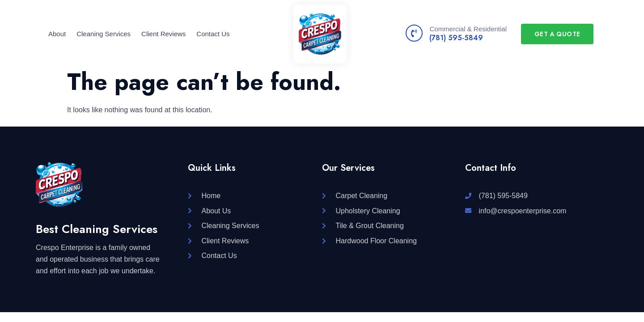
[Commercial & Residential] (414, 33)
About (57, 34)
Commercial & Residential (468, 29)
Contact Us (213, 34)
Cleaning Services (104, 34)
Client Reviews (163, 34)
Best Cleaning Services (97, 229)
